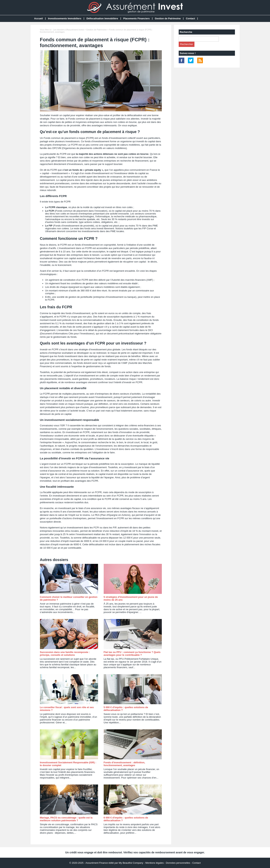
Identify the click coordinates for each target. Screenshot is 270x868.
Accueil (38, 18)
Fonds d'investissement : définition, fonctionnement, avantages (124, 764)
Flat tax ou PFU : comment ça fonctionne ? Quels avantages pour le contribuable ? (132, 654)
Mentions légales (154, 863)
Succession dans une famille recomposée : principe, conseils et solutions (65, 654)
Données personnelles (178, 863)
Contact (190, 18)
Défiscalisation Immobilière (102, 18)
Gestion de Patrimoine (168, 18)
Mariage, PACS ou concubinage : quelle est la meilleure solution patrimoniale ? (66, 819)
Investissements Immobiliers (65, 18)
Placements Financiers (136, 18)
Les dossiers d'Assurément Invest (68, 30)
